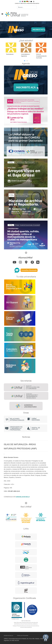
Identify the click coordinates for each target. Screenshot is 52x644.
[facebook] (29, 2)
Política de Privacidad (23, 635)
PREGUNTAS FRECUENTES (33, 3)
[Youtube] (31, 2)
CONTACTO (17, 3)
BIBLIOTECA (23, 3)
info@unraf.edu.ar (8, 635)
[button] (24, 61)
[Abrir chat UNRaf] (46, 638)
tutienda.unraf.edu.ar (23, 497)
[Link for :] (26, 30)
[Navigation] (2, 14)
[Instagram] (34, 2)
